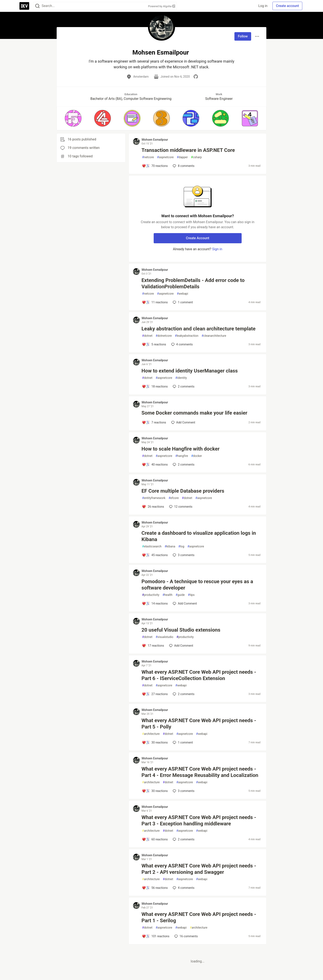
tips (191, 595)
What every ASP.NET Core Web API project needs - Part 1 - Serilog (199, 917)
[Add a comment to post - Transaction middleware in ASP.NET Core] (155, 166)
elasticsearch (152, 546)
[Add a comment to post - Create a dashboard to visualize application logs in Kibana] (155, 555)
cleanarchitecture (214, 336)
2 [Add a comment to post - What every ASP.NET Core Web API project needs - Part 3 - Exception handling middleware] (183, 839)
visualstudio (164, 637)
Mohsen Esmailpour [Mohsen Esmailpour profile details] (155, 140)
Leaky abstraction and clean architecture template (198, 329)
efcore (174, 498)
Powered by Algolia (161, 6)
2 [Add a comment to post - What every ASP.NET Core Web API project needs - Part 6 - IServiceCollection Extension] (183, 694)
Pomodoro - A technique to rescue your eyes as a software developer (197, 585)
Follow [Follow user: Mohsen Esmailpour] (243, 36)
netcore (148, 157)
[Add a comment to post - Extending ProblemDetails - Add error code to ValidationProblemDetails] (155, 302)
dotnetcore (164, 336)
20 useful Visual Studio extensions (181, 630)
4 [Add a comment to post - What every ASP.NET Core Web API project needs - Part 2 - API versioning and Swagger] (183, 888)
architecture (151, 734)
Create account (287, 6)
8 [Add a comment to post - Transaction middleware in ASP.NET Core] (183, 166)
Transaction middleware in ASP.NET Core (188, 150)
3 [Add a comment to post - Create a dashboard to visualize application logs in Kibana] (183, 555)
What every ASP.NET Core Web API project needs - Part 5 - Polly (199, 724)
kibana (170, 546)
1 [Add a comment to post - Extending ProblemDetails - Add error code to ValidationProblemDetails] (182, 302)
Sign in (217, 249)
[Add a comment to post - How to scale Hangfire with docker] (155, 465)
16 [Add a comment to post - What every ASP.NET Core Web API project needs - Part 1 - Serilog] (186, 936)
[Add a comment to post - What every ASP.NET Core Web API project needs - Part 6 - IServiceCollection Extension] (155, 694)
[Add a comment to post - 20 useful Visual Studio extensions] (153, 646)
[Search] (37, 6)
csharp (196, 157)
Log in (263, 6)
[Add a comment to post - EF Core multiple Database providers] (153, 507)
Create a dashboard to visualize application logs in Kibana (199, 536)
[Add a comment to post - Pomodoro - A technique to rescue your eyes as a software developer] (155, 603)
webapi (182, 294)
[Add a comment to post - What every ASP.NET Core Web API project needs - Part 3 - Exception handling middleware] (155, 839)
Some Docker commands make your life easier (194, 413)
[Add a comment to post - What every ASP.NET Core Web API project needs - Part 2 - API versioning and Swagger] (155, 888)
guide (180, 595)
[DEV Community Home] (24, 6)
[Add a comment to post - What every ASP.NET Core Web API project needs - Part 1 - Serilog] (156, 936)
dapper (182, 157)
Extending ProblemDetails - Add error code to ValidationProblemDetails (193, 283)
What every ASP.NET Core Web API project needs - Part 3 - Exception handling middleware (199, 821)
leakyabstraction (187, 336)
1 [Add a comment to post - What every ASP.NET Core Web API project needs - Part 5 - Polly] (182, 742)
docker (196, 456)
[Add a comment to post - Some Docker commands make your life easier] (154, 422)
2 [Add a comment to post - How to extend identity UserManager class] (183, 386)
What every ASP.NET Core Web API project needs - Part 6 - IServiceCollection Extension (199, 675)
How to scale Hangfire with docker (180, 449)
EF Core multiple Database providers (183, 491)
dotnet (147, 336)
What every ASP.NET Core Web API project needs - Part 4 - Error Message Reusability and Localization (200, 772)
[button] (73, 118)
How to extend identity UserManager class (190, 371)
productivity (151, 595)
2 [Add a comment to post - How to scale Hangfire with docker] (183, 465)
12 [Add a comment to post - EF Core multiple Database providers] (180, 507)
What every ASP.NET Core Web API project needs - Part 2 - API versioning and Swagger (199, 869)
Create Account (198, 238)
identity (181, 378)
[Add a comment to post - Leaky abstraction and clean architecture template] (154, 344)
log (181, 546)
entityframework (154, 498)
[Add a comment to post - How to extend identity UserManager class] (155, 386)
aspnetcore (165, 157)
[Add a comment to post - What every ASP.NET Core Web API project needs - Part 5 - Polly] (155, 742)
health (168, 595)
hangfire (182, 456)
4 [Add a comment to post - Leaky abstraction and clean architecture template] (182, 344)
